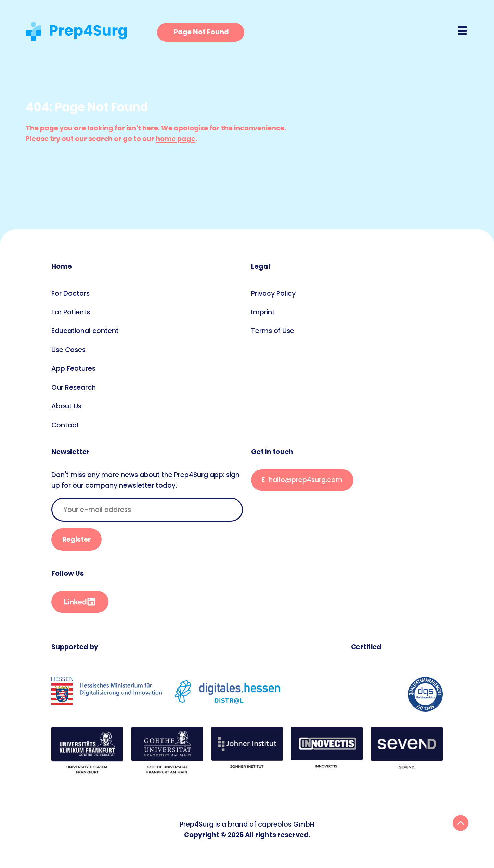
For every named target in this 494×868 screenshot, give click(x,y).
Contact (65, 425)
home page (175, 139)
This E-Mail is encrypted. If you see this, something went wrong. (302, 480)
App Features (73, 368)
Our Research (74, 387)
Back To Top (460, 823)
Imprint (263, 312)
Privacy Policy (273, 293)
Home (62, 266)
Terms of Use (273, 331)
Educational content (85, 331)
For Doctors (70, 293)
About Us (66, 406)
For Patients (71, 312)
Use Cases (68, 350)
